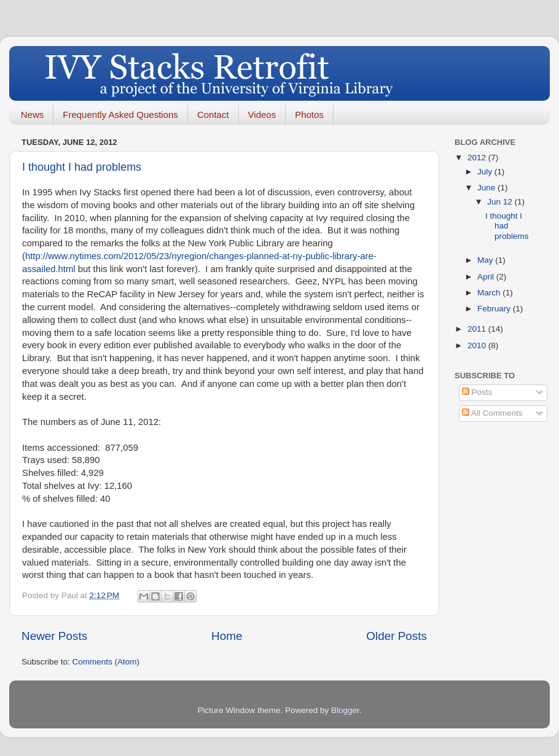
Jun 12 (501, 202)
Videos (262, 115)
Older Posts (397, 636)
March (490, 293)
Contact (213, 115)
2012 (478, 158)
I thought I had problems (82, 167)
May (486, 260)
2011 (478, 329)
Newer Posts (54, 636)
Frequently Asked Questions (120, 115)
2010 (478, 345)
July (486, 172)
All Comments (492, 413)
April (487, 277)
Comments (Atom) (106, 662)
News (33, 115)
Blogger (345, 710)
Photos (309, 115)
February (495, 309)
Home (227, 636)
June (487, 188)
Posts (477, 392)
